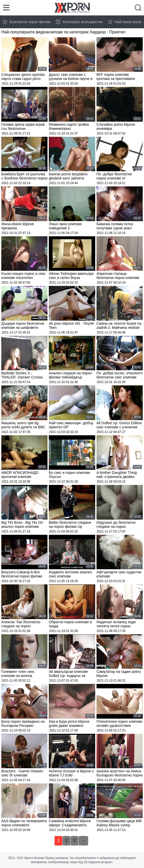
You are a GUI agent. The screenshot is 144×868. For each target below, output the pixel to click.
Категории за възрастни (79, 22)
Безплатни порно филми (27, 22)
